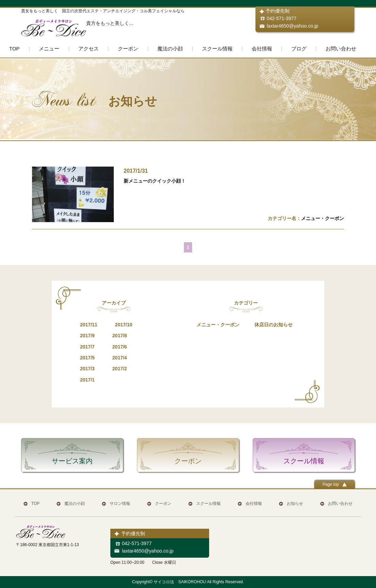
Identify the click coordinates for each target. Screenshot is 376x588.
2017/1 (87, 380)
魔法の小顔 (170, 49)
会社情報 (262, 49)
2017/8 (120, 336)
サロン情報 (120, 504)
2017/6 (120, 347)
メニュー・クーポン (323, 218)
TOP (14, 49)
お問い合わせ (341, 49)
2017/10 (124, 325)
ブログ (299, 49)
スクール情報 (217, 49)
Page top (335, 485)
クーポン (128, 49)
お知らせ (295, 504)
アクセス (89, 49)
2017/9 (87, 336)
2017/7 (87, 347)
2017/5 (87, 358)
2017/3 (87, 369)
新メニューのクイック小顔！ (155, 181)
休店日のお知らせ (273, 325)
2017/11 (89, 325)
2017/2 (120, 369)
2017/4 (120, 358)
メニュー (49, 49)
